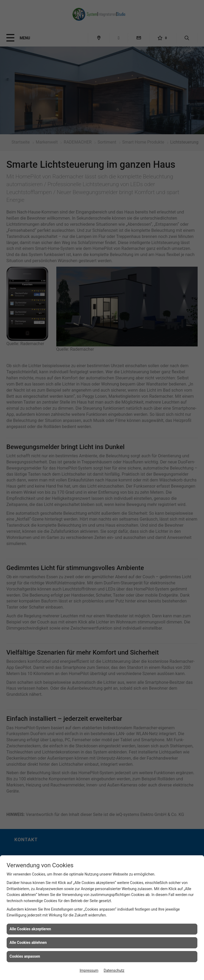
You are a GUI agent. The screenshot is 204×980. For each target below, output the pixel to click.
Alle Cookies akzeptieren (30, 929)
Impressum (89, 970)
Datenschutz (114, 970)
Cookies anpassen (25, 956)
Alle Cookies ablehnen (28, 943)
